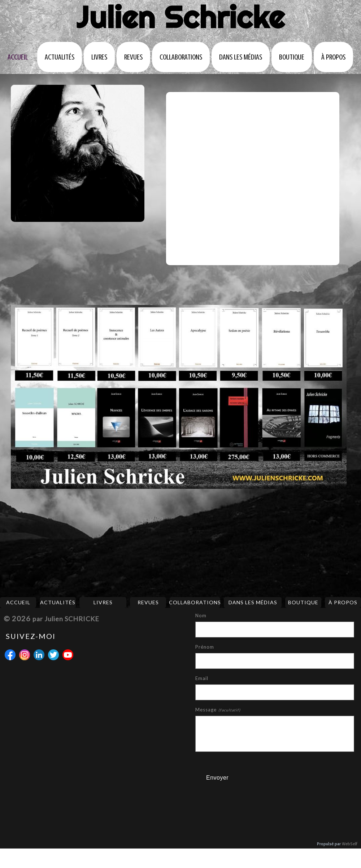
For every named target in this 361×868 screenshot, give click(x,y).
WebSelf (350, 844)
